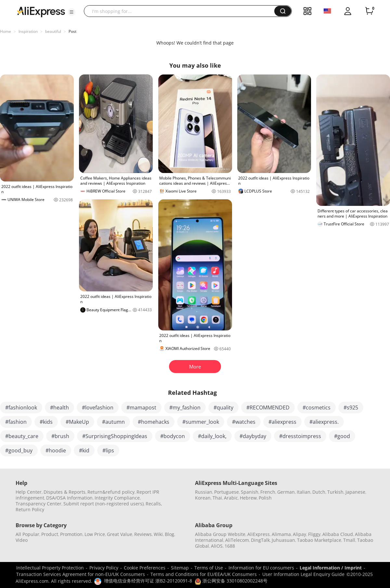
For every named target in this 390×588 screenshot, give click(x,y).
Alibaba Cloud (338, 534)
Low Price (95, 534)
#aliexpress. (324, 422)
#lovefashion (98, 408)
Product (50, 534)
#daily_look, (212, 436)
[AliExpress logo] (41, 11)
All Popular (27, 534)
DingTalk (260, 540)
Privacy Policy (104, 568)
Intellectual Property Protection (50, 568)
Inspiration (28, 31)
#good (342, 436)
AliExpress (259, 534)
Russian (204, 492)
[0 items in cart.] (369, 11)
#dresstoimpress (300, 436)
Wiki (158, 534)
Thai (217, 498)
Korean (203, 498)
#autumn (113, 422)
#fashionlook (21, 408)
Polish (265, 498)
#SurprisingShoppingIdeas (115, 436)
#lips (108, 450)
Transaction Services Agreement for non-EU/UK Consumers (81, 574)
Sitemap (180, 568)
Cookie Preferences (145, 568)
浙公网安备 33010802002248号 (231, 581)
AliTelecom (237, 540)
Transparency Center (39, 504)
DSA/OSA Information (69, 498)
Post (72, 31)
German (286, 492)
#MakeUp (77, 422)
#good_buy (19, 450)
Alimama (281, 534)
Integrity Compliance (117, 498)
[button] (71, 12)
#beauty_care (22, 436)
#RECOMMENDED (268, 408)
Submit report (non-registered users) (104, 504)
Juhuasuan (283, 540)
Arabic (231, 498)
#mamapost (141, 408)
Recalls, (154, 504)
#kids (46, 422)
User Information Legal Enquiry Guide (303, 574)
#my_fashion (185, 408)
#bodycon (173, 436)
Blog (169, 534)
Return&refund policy (111, 492)
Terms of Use (209, 568)
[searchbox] (182, 11)
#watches (244, 422)
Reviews (143, 534)
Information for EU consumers (261, 568)
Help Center (29, 492)
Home (6, 31)
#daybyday (253, 436)
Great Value (120, 534)
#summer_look (201, 422)
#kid (84, 450)
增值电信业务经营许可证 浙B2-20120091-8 (148, 581)
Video (22, 540)
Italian (304, 492)
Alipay (299, 534)
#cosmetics (317, 408)
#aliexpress (282, 422)
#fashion (16, 422)
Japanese (355, 492)
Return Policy (30, 509)
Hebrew (248, 498)
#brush (60, 436)
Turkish (335, 492)
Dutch (319, 492)
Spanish (250, 492)
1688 (230, 546)
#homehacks (154, 422)
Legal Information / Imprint (331, 568)
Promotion (71, 534)
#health (59, 408)
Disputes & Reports (65, 492)
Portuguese (227, 492)
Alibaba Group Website (220, 534)
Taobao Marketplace (319, 540)
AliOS (217, 546)
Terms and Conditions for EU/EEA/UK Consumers (204, 574)
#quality (223, 408)
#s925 (351, 408)
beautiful (53, 31)
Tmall (349, 540)
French (268, 492)
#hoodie (56, 450)
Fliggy (314, 534)
